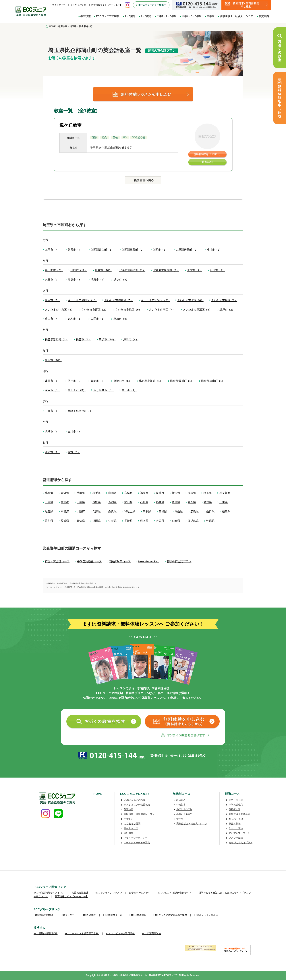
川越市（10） (103, 270)
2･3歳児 (181, 800)
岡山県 (179, 511)
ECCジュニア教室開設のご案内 (170, 915)
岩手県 (97, 493)
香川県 (49, 521)
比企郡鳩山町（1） (213, 381)
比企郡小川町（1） (151, 381)
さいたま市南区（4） (162, 310)
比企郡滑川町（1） (182, 381)
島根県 (163, 511)
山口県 (210, 511)
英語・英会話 (236, 800)
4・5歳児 (146, 16)
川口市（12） (79, 270)
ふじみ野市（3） (104, 390)
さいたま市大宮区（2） (155, 300)
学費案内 (264, 16)
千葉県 (49, 502)
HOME (98, 794)
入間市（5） (160, 250)
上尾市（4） (52, 250)
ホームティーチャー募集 (137, 843)
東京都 (65, 502)
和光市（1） (52, 452)
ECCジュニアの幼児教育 (137, 805)
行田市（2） (217, 270)
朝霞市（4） (75, 250)
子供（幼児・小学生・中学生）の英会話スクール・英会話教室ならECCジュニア (138, 975)
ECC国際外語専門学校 (46, 933)
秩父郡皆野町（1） (57, 339)
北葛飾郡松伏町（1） (166, 270)
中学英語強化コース (89, 561)
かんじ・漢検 (236, 828)
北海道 (49, 493)
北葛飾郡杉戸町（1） (132, 270)
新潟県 (112, 502)
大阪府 (81, 511)
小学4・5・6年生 (192, 16)
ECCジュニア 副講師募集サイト (174, 893)
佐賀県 (112, 521)
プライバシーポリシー (136, 838)
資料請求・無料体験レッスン (139, 814)
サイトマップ (59, 5)
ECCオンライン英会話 (206, 915)
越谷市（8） (121, 279)
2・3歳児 (130, 16)
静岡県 (192, 502)
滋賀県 (49, 511)
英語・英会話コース (57, 561)
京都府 (65, 511)
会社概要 (129, 833)
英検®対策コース (120, 561)
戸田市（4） (131, 339)
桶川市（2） (214, 250)
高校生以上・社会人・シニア (237, 16)
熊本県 (144, 521)
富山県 (128, 502)
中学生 (211, 16)
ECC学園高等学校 (151, 933)
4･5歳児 (181, 805)
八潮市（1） (52, 431)
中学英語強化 (236, 805)
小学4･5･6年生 (184, 814)
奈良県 (112, 511)
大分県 (160, 521)
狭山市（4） (52, 319)
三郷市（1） (52, 411)
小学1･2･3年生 (184, 809)
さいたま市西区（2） (94, 310)
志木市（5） (75, 319)
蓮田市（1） (52, 381)
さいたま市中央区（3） (59, 310)
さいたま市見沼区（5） (197, 310)
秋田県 (81, 493)
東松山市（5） (122, 381)
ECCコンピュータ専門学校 (120, 933)
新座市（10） (53, 360)
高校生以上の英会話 (239, 814)
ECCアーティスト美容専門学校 (82, 933)
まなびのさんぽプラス (241, 843)
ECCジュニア (67, 915)
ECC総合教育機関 (43, 915)
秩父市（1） (83, 339)
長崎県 (128, 521)
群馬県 (192, 493)
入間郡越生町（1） (102, 250)
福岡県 (97, 521)
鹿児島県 (193, 521)
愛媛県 (65, 521)
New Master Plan (149, 561)
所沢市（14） (107, 339)
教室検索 (86, 16)
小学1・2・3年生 (166, 16)
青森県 (65, 493)
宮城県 (128, 493)
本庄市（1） (129, 390)
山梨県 (81, 502)
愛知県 (208, 502)
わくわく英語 (236, 819)
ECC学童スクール (113, 915)
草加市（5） (121, 319)
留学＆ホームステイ (140, 893)
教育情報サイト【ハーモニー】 (107, 5)
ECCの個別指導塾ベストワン (49, 893)
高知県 (81, 521)
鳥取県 (147, 511)
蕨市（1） (74, 452)
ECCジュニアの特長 (108, 16)
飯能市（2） (98, 381)
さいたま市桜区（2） (224, 300)
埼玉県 (208, 493)
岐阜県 (176, 502)
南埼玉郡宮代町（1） (81, 411)
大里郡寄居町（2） (187, 250)
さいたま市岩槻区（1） (82, 300)
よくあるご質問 (78, 5)
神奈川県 (225, 493)
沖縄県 (210, 521)
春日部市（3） (54, 270)
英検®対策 (234, 809)
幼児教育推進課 (80, 893)
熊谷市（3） (75, 279)
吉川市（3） (75, 431)
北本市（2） (194, 270)
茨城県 (160, 493)
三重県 (224, 502)
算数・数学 (235, 824)
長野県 (97, 502)
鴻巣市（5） (98, 279)
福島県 (144, 493)
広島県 (195, 511)
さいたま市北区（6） (190, 300)
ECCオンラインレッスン (109, 893)
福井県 (160, 502)
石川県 (144, 502)
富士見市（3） (77, 390)
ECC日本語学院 (138, 915)
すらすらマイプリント (241, 833)
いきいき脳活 (236, 838)
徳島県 (226, 511)
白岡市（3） (98, 319)
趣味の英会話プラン (179, 561)
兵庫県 (97, 511)
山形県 (112, 493)
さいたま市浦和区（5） (119, 300)
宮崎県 (176, 521)
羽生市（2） (75, 381)
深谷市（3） (52, 390)
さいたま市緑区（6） (128, 310)
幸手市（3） (52, 300)
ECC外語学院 (89, 915)
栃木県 (176, 493)
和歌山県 (130, 511)
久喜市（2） (52, 279)
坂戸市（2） (227, 310)
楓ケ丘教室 (70, 125)
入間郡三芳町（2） (133, 250)
